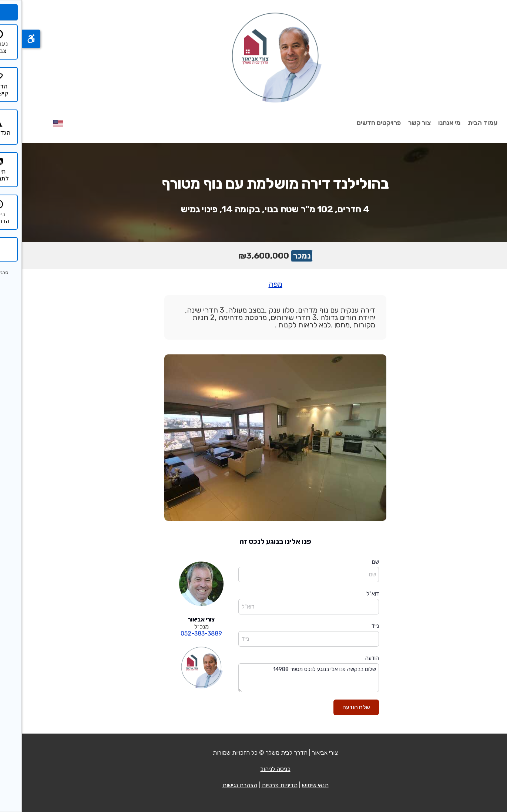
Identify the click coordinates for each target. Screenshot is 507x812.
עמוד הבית (461, 123)
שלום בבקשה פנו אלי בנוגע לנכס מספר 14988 (287, 678)
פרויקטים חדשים (357, 123)
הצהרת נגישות (218, 785)
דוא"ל (351, 594)
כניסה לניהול (254, 769)
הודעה (350, 658)
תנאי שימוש (293, 785)
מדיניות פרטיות (258, 785)
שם (354, 562)
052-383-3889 (179, 634)
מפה (254, 284)
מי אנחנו (427, 123)
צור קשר (398, 123)
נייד (353, 626)
